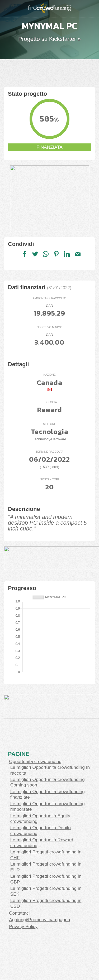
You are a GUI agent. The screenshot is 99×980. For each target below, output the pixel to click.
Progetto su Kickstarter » (49, 39)
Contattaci (19, 913)
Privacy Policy (23, 926)
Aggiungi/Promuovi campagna (39, 920)
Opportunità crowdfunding (35, 761)
